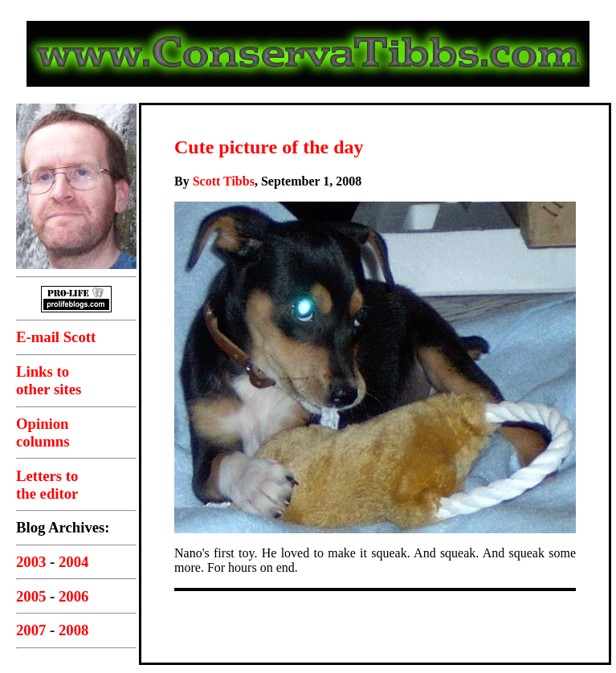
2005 (31, 596)
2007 (31, 630)
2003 (31, 562)
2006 (73, 596)
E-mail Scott (56, 337)
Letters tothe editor (47, 485)
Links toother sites (49, 380)
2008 (73, 630)
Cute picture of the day (269, 147)
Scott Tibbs (224, 181)
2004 (73, 562)
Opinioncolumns (43, 432)
